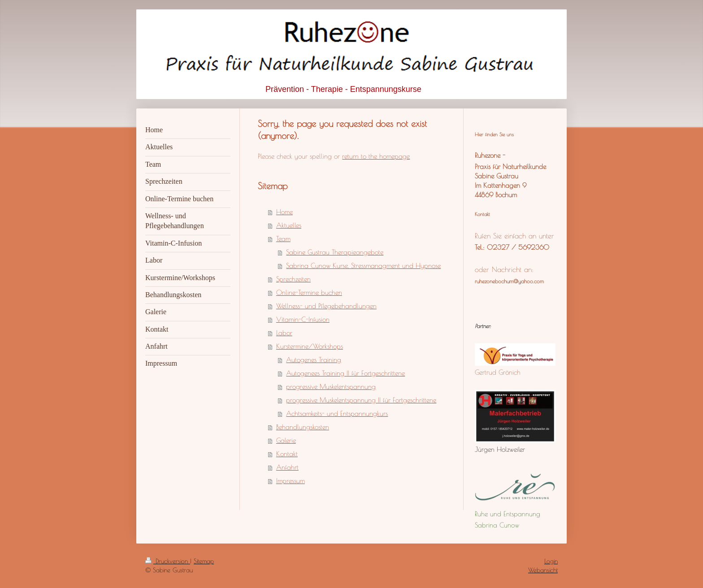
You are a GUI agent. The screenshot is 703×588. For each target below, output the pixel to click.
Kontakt (287, 454)
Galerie (286, 440)
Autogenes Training (314, 360)
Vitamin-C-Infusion (303, 319)
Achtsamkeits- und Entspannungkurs (337, 413)
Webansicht (543, 570)
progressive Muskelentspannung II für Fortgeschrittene (361, 400)
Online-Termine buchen (309, 292)
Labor (284, 333)
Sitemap (204, 561)
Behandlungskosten (303, 427)
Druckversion (168, 561)
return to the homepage (376, 156)
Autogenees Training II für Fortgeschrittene (345, 373)
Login (551, 561)
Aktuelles (289, 225)
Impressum (291, 481)
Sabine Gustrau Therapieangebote (335, 252)
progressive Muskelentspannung (331, 387)
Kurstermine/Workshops (310, 346)
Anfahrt (287, 467)
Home (284, 212)
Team (283, 239)
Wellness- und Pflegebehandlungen (326, 306)
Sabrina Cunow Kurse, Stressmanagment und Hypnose (363, 266)
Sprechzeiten (293, 279)
